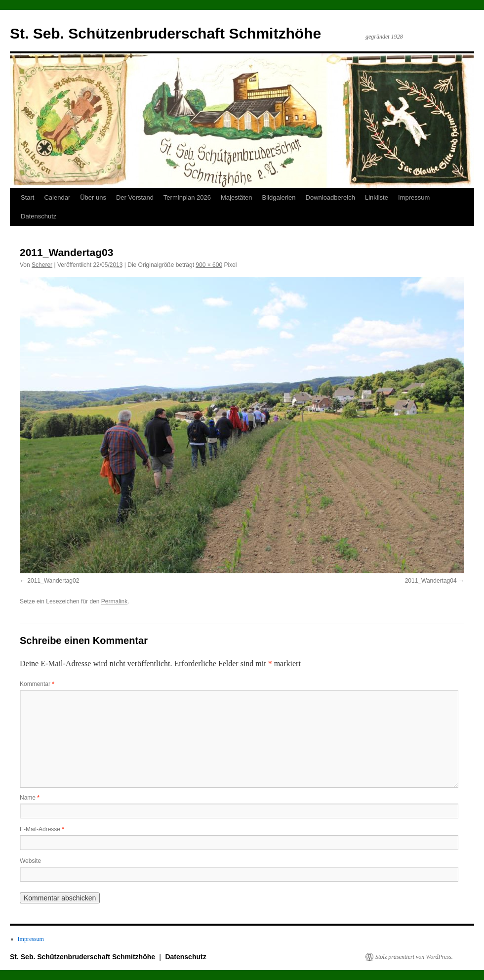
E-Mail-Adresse (42, 829)
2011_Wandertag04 (431, 581)
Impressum (414, 197)
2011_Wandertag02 (53, 581)
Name (30, 798)
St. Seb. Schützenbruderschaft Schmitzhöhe (165, 33)
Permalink (114, 601)
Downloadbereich (330, 197)
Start (27, 197)
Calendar (57, 197)
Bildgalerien (279, 197)
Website (30, 861)
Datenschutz (39, 216)
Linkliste (377, 197)
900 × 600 (209, 265)
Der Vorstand (135, 197)
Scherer (42, 265)
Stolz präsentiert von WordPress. (414, 957)
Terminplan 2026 (187, 197)
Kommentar (37, 684)
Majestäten (237, 197)
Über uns (93, 197)
